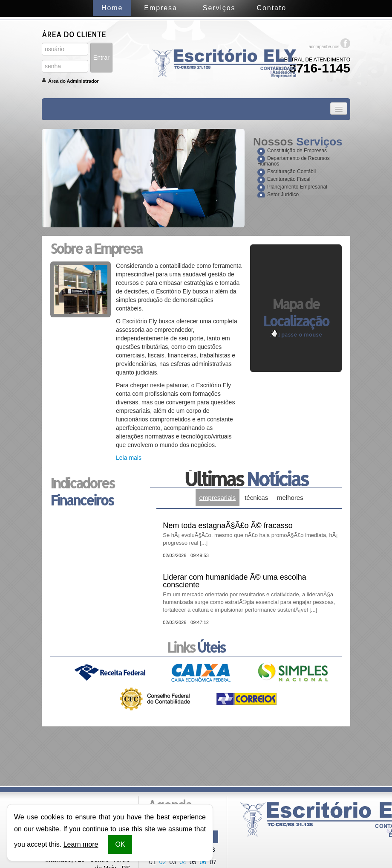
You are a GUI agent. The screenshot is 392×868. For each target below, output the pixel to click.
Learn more (81, 844)
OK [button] (120, 844)
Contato (272, 8)
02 (163, 862)
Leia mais (129, 458)
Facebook (345, 43)
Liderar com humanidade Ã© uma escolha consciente (250, 593)
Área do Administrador (73, 81)
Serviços (219, 8)
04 (183, 862)
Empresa (160, 8)
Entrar (101, 58)
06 (203, 862)
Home (112, 8)
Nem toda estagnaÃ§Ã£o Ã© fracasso (250, 534)
